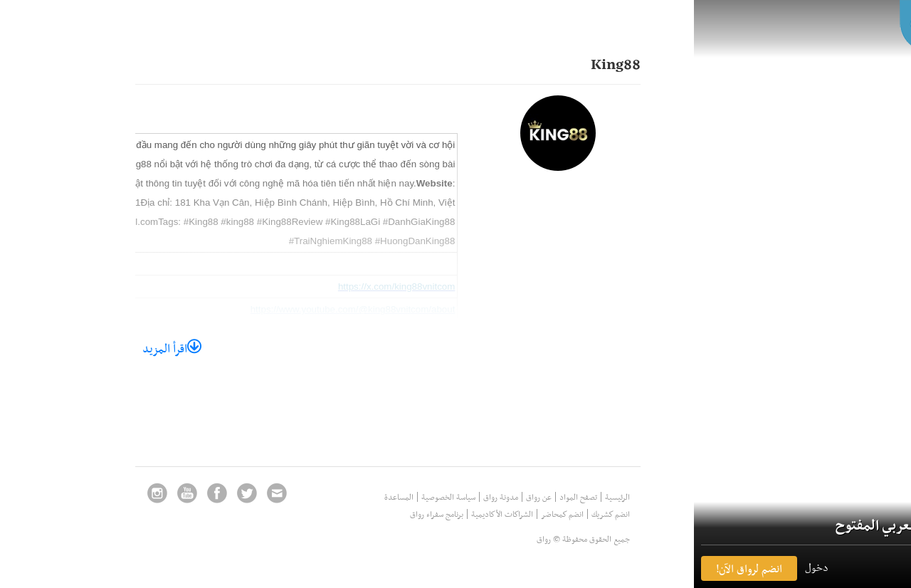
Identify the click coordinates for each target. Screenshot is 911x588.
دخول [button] (760, 567)
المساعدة (343, 497)
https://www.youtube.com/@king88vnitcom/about (297, 309)
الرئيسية (561, 497)
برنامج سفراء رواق (380, 514)
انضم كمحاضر (506, 514)
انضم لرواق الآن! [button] (693, 568)
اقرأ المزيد (116, 348)
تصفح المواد (522, 497)
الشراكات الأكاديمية (446, 514)
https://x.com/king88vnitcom (340, 287)
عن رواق (483, 497)
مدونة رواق (444, 497)
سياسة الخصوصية (392, 497)
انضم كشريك (554, 514)
